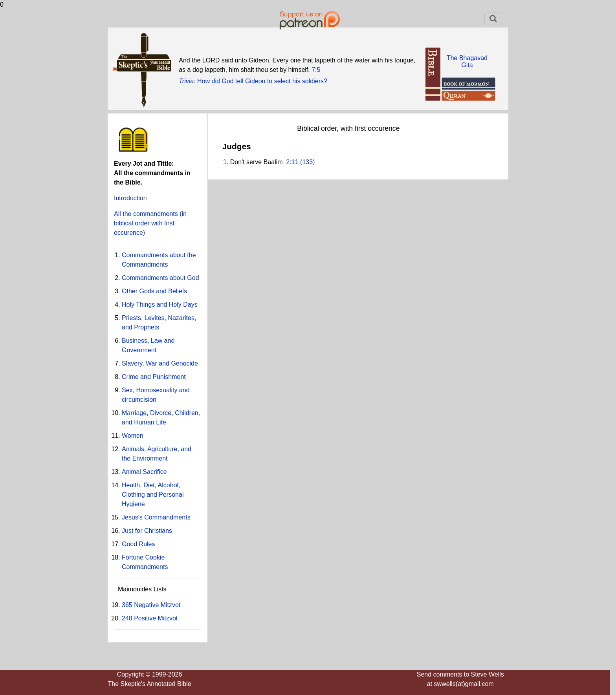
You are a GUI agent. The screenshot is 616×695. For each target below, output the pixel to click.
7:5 (316, 70)
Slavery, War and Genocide (160, 363)
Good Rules (138, 544)
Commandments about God (160, 278)
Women (133, 436)
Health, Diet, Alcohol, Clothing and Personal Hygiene (153, 495)
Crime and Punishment (154, 377)
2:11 (292, 162)
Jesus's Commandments (156, 517)
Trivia (186, 81)
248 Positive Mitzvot (150, 618)
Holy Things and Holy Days (160, 305)
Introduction (130, 198)
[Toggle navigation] (493, 18)
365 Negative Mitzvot (151, 605)
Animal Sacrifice (144, 472)
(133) (307, 162)
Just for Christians (147, 531)
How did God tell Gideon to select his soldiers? (262, 81)
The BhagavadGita (467, 61)
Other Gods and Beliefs (154, 291)
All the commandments (150, 223)
